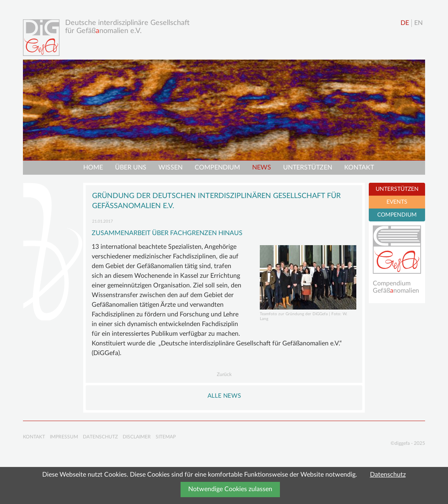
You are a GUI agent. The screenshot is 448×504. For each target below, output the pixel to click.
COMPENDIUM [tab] (397, 215)
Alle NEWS (224, 396)
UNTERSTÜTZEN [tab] (397, 189)
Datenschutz (388, 475)
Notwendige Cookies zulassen (230, 489)
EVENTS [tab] (397, 202)
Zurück (224, 374)
